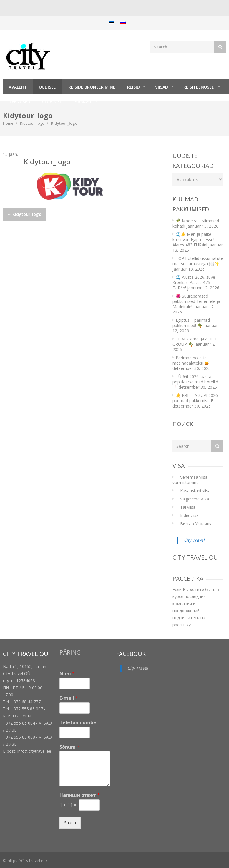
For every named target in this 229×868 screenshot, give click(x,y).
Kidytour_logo (32, 123)
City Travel (194, 540)
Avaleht (18, 87)
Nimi (67, 674)
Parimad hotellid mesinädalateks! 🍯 (191, 360)
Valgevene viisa (195, 499)
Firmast (83, 102)
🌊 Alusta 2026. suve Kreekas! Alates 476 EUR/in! (194, 282)
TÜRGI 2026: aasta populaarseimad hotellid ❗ (195, 382)
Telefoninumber (79, 723)
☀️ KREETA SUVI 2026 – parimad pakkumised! (197, 398)
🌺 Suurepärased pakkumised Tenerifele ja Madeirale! (196, 301)
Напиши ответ (80, 795)
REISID (133, 87)
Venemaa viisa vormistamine (190, 480)
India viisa (189, 515)
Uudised (48, 87)
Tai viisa (188, 507)
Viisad (162, 87)
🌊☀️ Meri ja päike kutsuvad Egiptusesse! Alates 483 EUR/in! (193, 239)
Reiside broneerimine (92, 87)
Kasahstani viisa (195, 491)
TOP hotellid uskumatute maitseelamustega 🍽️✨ (198, 261)
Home (8, 123)
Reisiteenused (199, 87)
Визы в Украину (196, 524)
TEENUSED (20, 102)
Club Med (52, 102)
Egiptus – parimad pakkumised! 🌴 (191, 323)
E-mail (69, 698)
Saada (70, 823)
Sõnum (69, 747)
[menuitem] (112, 22)
